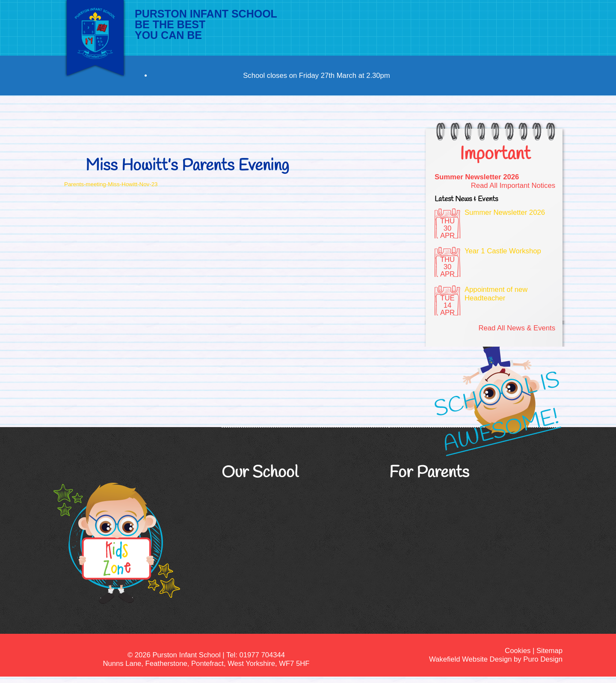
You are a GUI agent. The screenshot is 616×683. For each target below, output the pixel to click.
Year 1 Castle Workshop (503, 251)
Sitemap (549, 651)
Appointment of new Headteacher (496, 294)
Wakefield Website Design (470, 659)
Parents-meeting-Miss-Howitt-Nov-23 (111, 184)
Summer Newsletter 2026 (477, 177)
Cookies (518, 651)
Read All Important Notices (513, 186)
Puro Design (543, 659)
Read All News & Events (517, 328)
